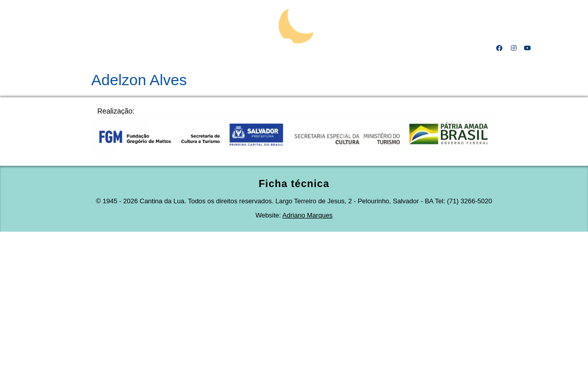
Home (63, 48)
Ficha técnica (294, 184)
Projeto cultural (222, 48)
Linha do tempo (158, 48)
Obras (343, 48)
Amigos (426, 48)
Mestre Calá (103, 48)
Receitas (383, 48)
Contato (467, 48)
